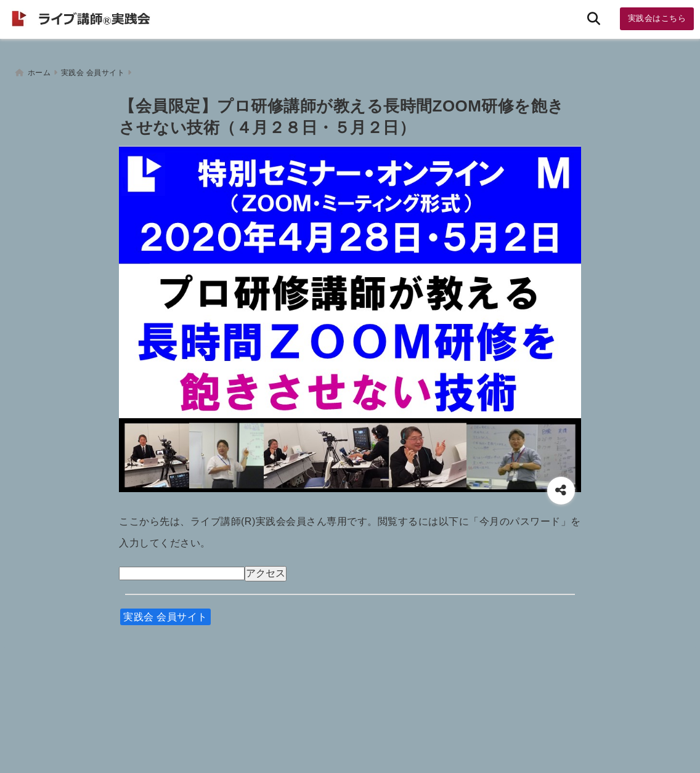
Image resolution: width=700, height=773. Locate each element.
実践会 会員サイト (165, 614)
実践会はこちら (657, 18)
